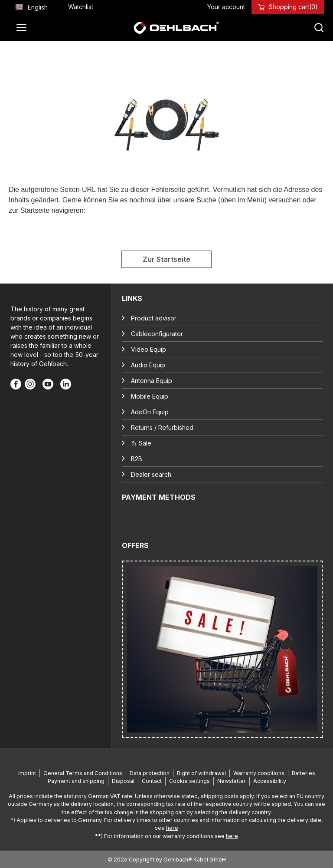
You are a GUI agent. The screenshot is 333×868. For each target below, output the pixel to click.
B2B (137, 459)
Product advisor (154, 318)
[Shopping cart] (293, 7)
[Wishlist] (81, 7)
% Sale (141, 443)
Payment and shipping (76, 781)
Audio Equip (148, 365)
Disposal (123, 781)
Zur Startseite (166, 259)
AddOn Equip (150, 412)
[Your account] (226, 7)
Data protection (150, 773)
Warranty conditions (259, 773)
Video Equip (149, 349)
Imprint (27, 773)
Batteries (304, 773)
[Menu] (24, 28)
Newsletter (232, 781)
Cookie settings (189, 781)
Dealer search (151, 474)
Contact (152, 781)
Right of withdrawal (201, 773)
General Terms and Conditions (83, 773)
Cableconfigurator (157, 334)
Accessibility (270, 781)
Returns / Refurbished (162, 427)
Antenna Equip (152, 381)
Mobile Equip (150, 396)
